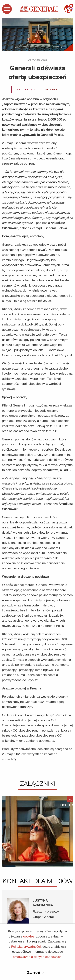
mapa (68, 8)
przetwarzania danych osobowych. (38, 957)
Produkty (52, 89)
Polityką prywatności (26, 946)
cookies (29, 936)
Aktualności (26, 89)
